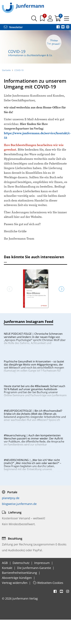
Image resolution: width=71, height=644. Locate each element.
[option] (35, 47)
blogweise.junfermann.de (19, 504)
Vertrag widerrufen (15, 583)
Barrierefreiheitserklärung (20, 573)
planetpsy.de (11, 498)
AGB (5, 563)
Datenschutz (21, 563)
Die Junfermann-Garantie (34, 568)
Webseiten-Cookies (48, 583)
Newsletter (13, 27)
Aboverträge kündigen (17, 578)
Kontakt (8, 568)
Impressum (42, 563)
